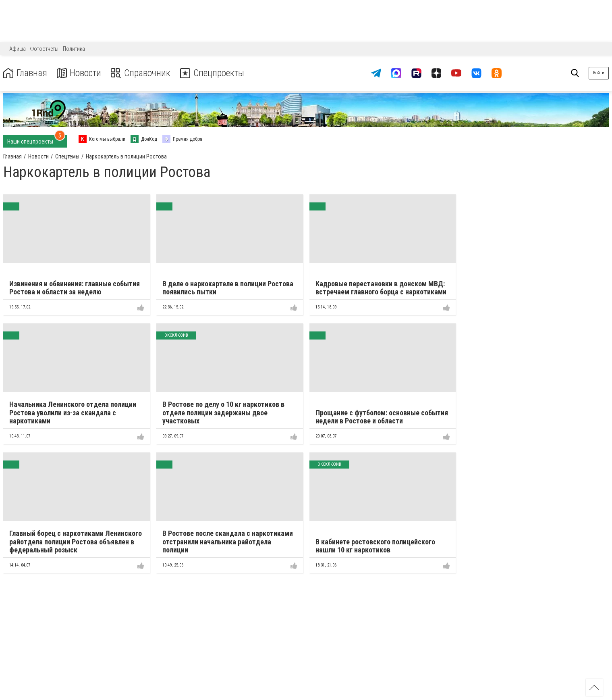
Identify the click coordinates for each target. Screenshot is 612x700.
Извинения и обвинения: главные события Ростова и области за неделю (75, 288)
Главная (25, 73)
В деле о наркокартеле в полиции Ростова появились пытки (228, 288)
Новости (80, 73)
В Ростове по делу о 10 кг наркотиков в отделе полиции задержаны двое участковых (223, 412)
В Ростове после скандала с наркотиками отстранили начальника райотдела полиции (228, 542)
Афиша (18, 49)
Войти (599, 73)
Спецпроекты (215, 73)
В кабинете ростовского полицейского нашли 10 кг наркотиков (375, 546)
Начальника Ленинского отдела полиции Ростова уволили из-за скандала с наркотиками (73, 412)
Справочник (142, 73)
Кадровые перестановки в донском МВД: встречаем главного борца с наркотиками (381, 288)
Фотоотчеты (44, 49)
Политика (74, 49)
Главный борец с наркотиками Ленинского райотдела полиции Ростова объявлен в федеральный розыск (76, 542)
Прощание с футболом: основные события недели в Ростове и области (382, 417)
